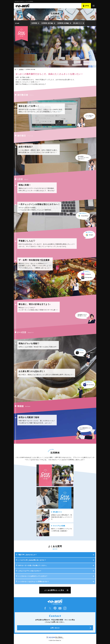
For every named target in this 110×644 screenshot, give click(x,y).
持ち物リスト (78, 23)
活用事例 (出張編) (63, 23)
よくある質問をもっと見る (54, 590)
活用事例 (34, 23)
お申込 (87, 6)
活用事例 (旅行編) (47, 23)
